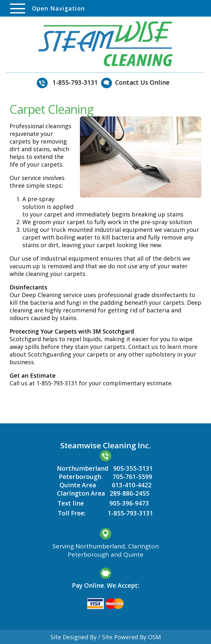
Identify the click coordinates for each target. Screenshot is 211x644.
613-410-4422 (132, 485)
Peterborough (80, 477)
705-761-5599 (132, 477)
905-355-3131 (133, 468)
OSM (154, 637)
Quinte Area (78, 485)
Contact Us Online (142, 82)
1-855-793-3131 (130, 513)
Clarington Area (81, 493)
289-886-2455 (129, 493)
